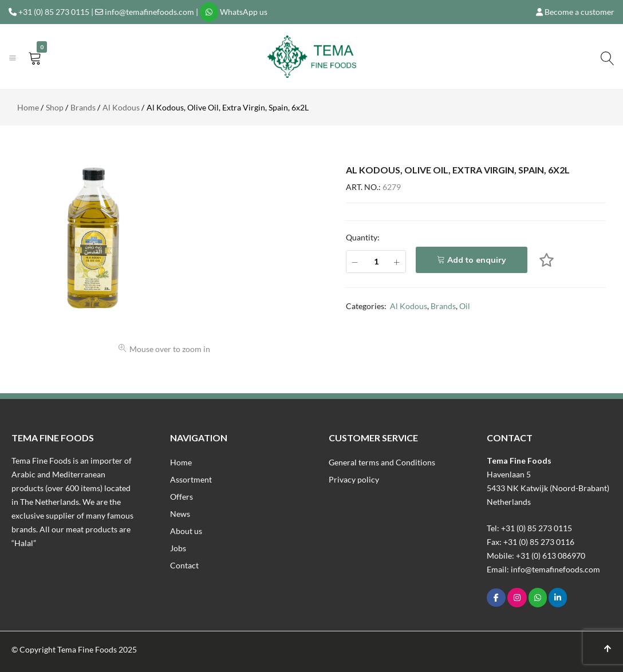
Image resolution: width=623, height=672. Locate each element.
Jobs (178, 548)
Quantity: (363, 237)
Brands (443, 306)
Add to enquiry (477, 260)
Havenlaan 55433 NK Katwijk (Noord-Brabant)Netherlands (548, 488)
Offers (182, 497)
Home (181, 462)
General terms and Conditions (382, 462)
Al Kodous (409, 306)
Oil (465, 306)
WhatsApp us (244, 12)
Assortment (191, 479)
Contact (184, 565)
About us (186, 531)
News (180, 514)
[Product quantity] (376, 262)
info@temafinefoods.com (149, 12)
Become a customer (579, 12)
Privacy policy (354, 479)
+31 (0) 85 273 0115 (54, 12)
